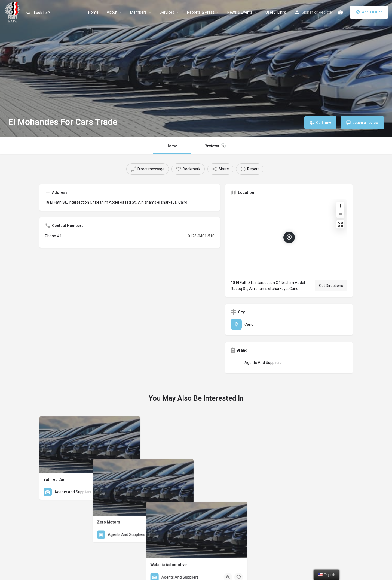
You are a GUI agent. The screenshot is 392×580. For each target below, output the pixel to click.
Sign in (307, 12)
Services (167, 12)
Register (326, 12)
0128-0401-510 (201, 236)
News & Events (240, 12)
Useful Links (276, 12)
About (112, 12)
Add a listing (369, 12)
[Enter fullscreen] (340, 224)
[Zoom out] (340, 214)
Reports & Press (201, 12)
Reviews (215, 146)
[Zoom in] (340, 206)
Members (138, 12)
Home (93, 12)
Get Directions (331, 286)
